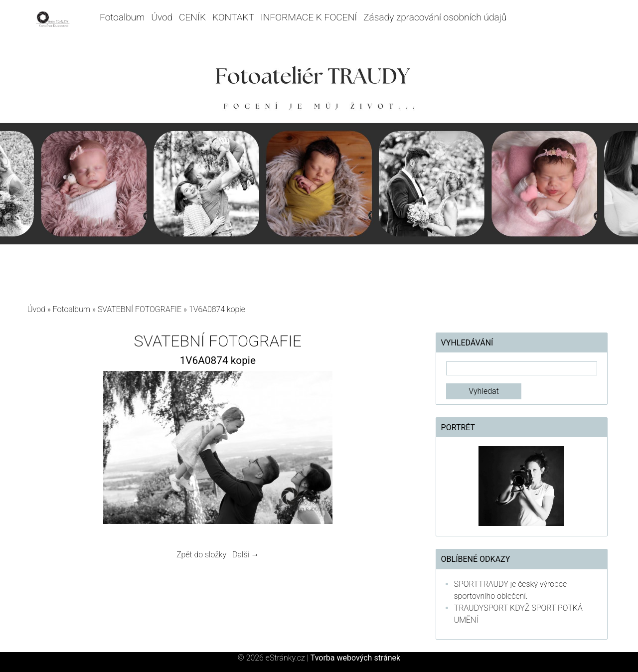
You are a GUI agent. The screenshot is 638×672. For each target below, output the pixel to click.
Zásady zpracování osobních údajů (435, 17)
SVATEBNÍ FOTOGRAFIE (141, 309)
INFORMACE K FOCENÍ (309, 17)
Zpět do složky (201, 555)
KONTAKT (233, 17)
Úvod (162, 17)
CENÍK (192, 17)
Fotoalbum (122, 17)
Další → (246, 555)
